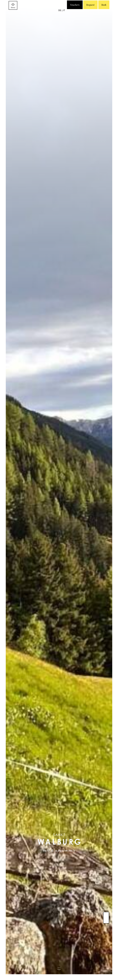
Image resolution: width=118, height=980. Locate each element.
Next (106, 916)
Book (104, 13)
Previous (106, 921)
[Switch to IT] (64, 13)
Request (90, 13)
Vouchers (75, 13)
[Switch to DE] (60, 13)
